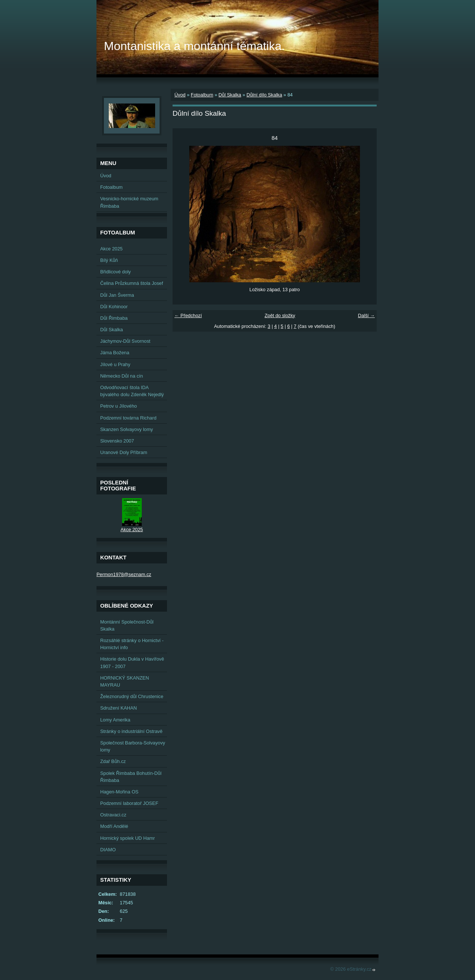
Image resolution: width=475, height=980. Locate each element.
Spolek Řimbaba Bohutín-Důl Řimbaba (131, 777)
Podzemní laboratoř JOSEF (129, 803)
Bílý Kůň (109, 260)
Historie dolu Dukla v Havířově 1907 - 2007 (132, 662)
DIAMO (108, 850)
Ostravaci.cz (113, 815)
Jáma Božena (115, 353)
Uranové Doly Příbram (124, 452)
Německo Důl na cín (122, 376)
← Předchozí (188, 315)
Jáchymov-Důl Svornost (125, 341)
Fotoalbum (202, 95)
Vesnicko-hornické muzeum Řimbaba (129, 202)
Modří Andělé (114, 826)
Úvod (180, 95)
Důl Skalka (230, 95)
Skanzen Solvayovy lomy (127, 429)
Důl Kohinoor (114, 307)
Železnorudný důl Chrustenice (132, 696)
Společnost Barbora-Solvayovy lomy (133, 746)
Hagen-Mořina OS (119, 792)
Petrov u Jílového (119, 406)
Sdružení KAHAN (119, 708)
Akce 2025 (111, 249)
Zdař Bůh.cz (113, 761)
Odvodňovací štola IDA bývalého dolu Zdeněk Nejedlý (132, 391)
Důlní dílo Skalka (264, 95)
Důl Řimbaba (114, 318)
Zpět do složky (280, 315)
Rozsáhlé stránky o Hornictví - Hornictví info (132, 644)
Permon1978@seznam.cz (124, 574)
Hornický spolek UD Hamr (127, 838)
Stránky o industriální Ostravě (131, 731)
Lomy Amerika (115, 720)
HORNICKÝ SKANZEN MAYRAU (125, 681)
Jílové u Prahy (115, 364)
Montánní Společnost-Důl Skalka (127, 625)
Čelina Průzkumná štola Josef (132, 283)
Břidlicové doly (116, 272)
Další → (366, 315)
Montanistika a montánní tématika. (194, 46)
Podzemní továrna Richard (128, 418)
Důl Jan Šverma (117, 295)
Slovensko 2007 (117, 441)
